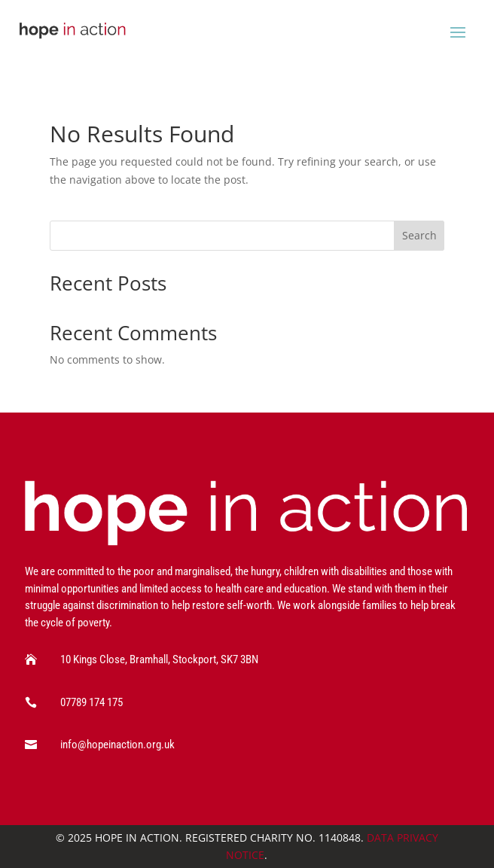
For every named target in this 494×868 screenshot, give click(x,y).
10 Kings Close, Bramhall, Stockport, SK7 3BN (159, 659)
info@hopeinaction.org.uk (117, 745)
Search (419, 235)
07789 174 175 (91, 702)
